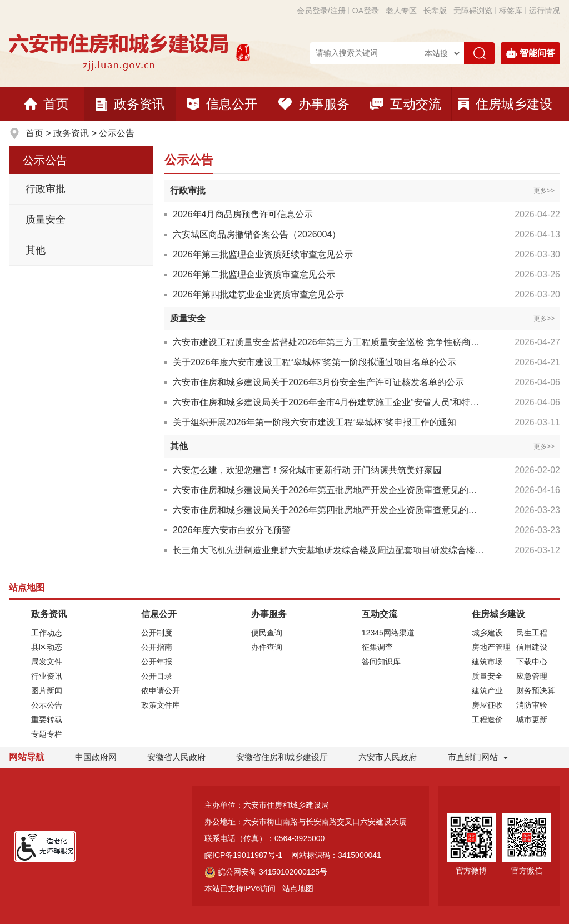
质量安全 (46, 220)
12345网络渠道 (388, 633)
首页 (47, 104)
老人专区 (401, 11)
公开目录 (157, 676)
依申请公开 (161, 690)
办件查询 (267, 647)
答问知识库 (381, 662)
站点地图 (298, 888)
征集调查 (377, 647)
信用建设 (532, 647)
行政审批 (46, 189)
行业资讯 (47, 676)
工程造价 (487, 719)
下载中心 (532, 662)
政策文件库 (161, 705)
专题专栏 (47, 734)
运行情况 (545, 11)
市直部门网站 (478, 757)
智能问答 (530, 53)
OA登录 (366, 11)
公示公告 (117, 133)
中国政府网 (96, 757)
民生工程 (532, 633)
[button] (435, 11)
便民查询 (267, 633)
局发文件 (47, 662)
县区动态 (47, 647)
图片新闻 (47, 690)
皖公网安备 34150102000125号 (266, 872)
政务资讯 (130, 104)
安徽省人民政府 (176, 757)
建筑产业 (487, 690)
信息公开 (222, 104)
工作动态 (47, 633)
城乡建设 (487, 633)
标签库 (511, 11)
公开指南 (157, 647)
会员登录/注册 (321, 11)
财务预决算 (536, 690)
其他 (36, 250)
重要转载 (47, 719)
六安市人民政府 (388, 757)
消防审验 (532, 705)
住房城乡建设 (505, 104)
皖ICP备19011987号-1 (243, 855)
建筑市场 (487, 662)
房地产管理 (491, 647)
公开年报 (157, 662)
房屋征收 (487, 705)
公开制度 (157, 633)
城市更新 (532, 719)
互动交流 (405, 104)
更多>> (544, 191)
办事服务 (314, 104)
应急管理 (532, 676)
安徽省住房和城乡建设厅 (282, 757)
